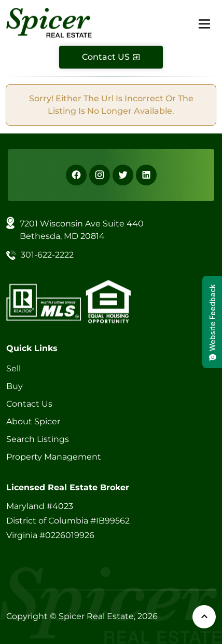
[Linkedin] (146, 175)
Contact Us (29, 404)
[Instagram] (100, 175)
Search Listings (38, 439)
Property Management (54, 457)
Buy (15, 386)
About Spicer (33, 421)
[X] (123, 175)
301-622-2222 (47, 255)
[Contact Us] (111, 57)
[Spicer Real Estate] (49, 22)
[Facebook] (76, 175)
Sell (13, 368)
